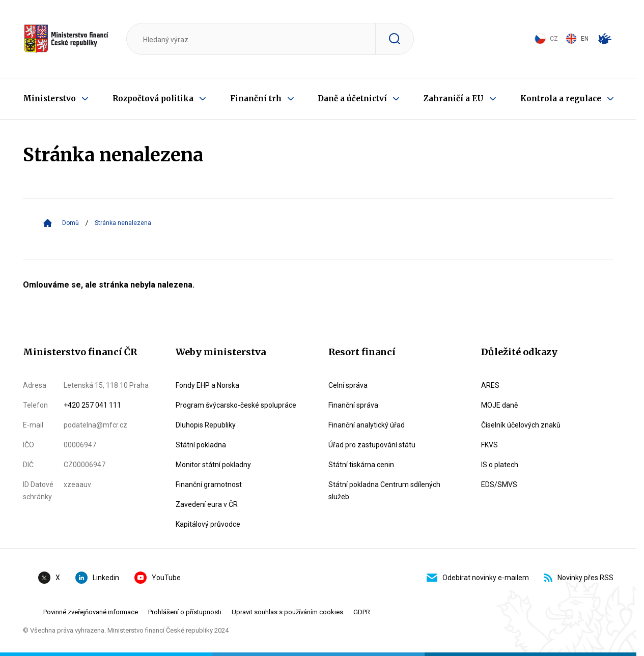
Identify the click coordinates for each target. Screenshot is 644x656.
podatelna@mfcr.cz (95, 425)
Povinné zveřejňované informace (91, 612)
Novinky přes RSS (579, 578)
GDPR (362, 612)
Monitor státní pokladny (213, 465)
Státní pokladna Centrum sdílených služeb (384, 491)
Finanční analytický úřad (367, 425)
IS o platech (500, 465)
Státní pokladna (201, 445)
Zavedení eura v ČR (207, 504)
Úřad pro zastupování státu (372, 445)
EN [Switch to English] (577, 39)
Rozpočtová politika (153, 98)
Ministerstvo (49, 98)
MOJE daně (499, 405)
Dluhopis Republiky (206, 425)
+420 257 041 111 (92, 405)
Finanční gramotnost (209, 484)
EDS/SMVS (499, 484)
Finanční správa (353, 405)
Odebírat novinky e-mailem (478, 578)
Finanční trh (256, 98)
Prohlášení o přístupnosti (185, 612)
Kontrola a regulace (561, 98)
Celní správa (348, 385)
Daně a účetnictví (352, 98)
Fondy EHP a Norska (207, 385)
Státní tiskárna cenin (361, 465)
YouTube (158, 578)
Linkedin (97, 578)
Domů (71, 223)
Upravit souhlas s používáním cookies (287, 612)
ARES (490, 385)
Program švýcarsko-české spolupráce (236, 405)
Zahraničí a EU (454, 98)
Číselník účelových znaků (521, 425)
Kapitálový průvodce (208, 524)
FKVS (489, 445)
